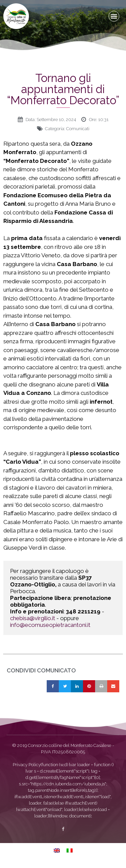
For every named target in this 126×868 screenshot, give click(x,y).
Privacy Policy (27, 765)
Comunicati (78, 129)
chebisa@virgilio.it (33, 618)
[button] (114, 16)
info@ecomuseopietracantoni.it (50, 625)
